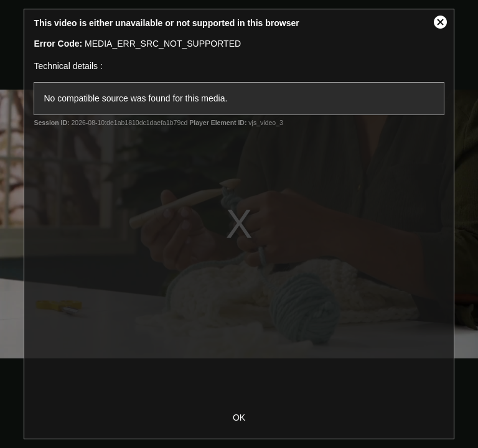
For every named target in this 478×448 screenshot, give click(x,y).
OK (239, 418)
